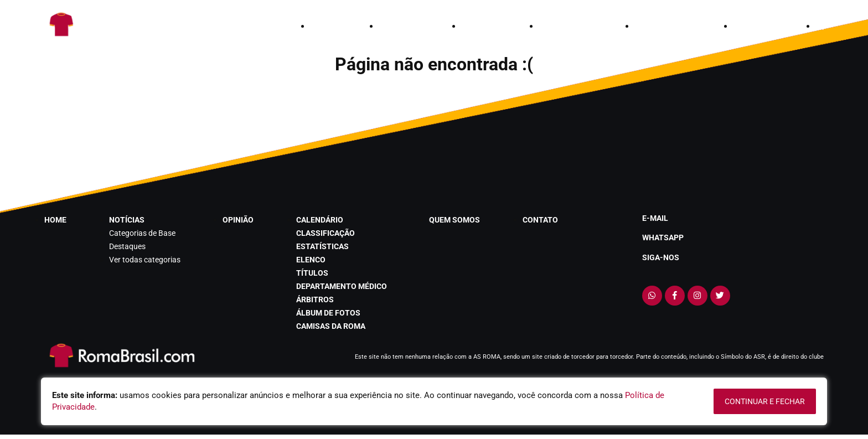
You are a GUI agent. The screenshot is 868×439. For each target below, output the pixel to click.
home (322, 26)
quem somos (661, 26)
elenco (311, 260)
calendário (564, 26)
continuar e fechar (765, 401)
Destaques (127, 246)
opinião (477, 26)
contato (751, 26)
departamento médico (342, 286)
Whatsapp (663, 237)
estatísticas (322, 246)
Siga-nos (661, 257)
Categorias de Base (142, 233)
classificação (325, 233)
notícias (397, 26)
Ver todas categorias (145, 260)
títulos (312, 273)
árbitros (315, 299)
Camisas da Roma (331, 326)
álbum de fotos (328, 313)
